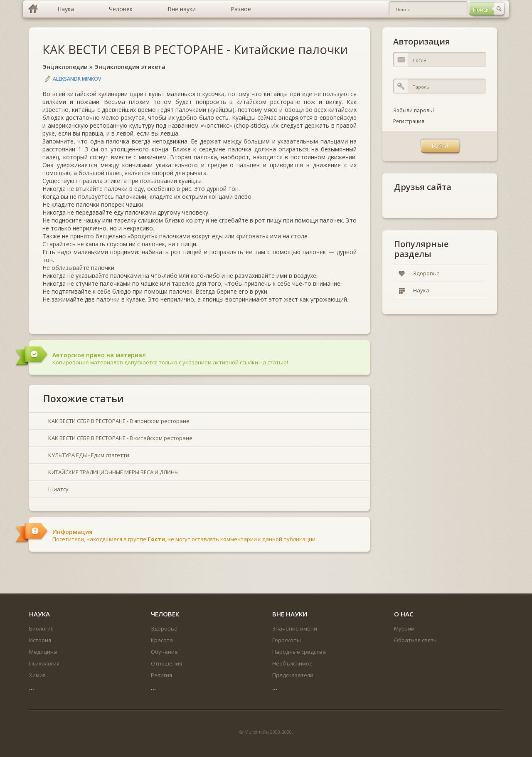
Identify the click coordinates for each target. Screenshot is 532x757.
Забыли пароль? (414, 110)
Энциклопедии (65, 67)
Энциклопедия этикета (130, 67)
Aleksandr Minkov (77, 79)
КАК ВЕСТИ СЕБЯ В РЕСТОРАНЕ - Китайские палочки (195, 49)
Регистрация (409, 121)
